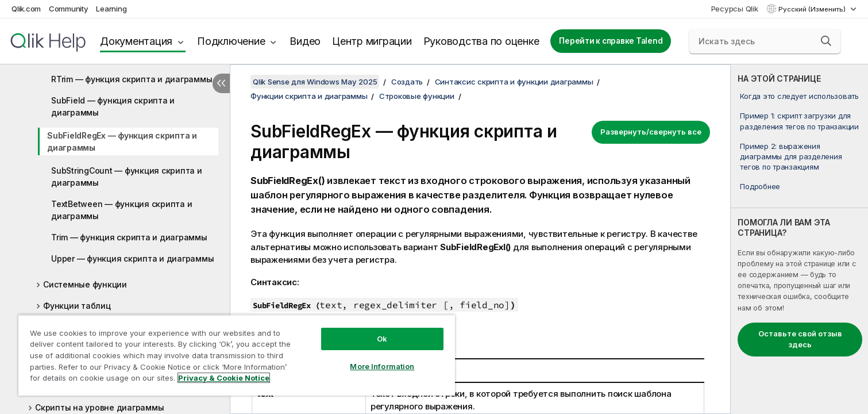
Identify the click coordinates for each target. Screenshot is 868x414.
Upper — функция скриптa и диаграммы (132, 258)
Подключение (231, 41)
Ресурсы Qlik (735, 9)
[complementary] (799, 239)
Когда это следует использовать (799, 96)
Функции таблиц (77, 306)
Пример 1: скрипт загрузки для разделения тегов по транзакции (799, 121)
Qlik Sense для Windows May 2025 (315, 82)
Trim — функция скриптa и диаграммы (129, 237)
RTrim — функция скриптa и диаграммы (132, 79)
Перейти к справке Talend (611, 41)
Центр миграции (372, 41)
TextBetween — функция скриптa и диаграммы (121, 210)
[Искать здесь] (765, 41)
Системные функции (85, 284)
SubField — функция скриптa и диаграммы (113, 106)
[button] (826, 41)
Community (69, 9)
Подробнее (760, 186)
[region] (237, 355)
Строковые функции (417, 96)
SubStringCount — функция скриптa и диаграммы (127, 177)
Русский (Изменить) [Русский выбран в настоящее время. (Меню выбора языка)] (813, 9)
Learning (111, 9)
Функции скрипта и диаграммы (309, 96)
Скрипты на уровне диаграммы (99, 407)
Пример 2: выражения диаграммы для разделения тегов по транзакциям (791, 156)
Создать (407, 82)
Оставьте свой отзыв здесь (800, 339)
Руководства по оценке (481, 41)
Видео (305, 41)
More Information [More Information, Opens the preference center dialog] (382, 366)
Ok (382, 339)
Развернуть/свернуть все (651, 132)
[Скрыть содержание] (221, 83)
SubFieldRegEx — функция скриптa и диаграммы (122, 141)
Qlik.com (26, 9)
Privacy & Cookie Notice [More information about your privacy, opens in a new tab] (224, 378)
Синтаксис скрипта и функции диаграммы (514, 82)
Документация (136, 41)
